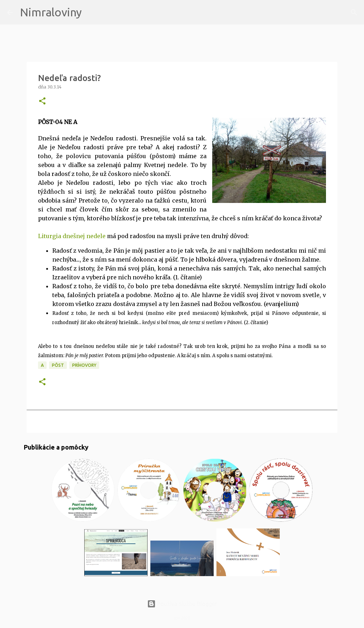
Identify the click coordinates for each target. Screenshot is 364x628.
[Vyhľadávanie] (92, 12)
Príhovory (84, 365)
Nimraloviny (51, 12)
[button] (42, 101)
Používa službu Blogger (182, 604)
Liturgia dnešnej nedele (72, 236)
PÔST (58, 365)
